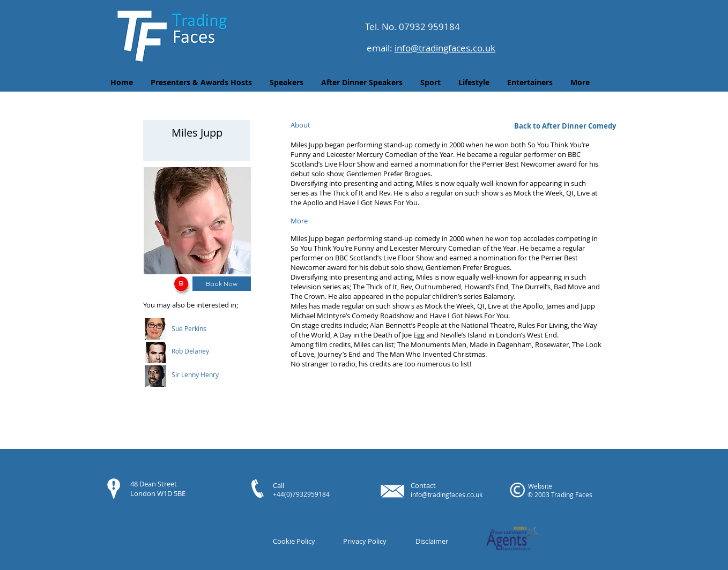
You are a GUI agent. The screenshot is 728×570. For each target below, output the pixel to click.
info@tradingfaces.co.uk (445, 48)
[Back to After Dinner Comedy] (565, 126)
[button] (203, 328)
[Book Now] (222, 284)
